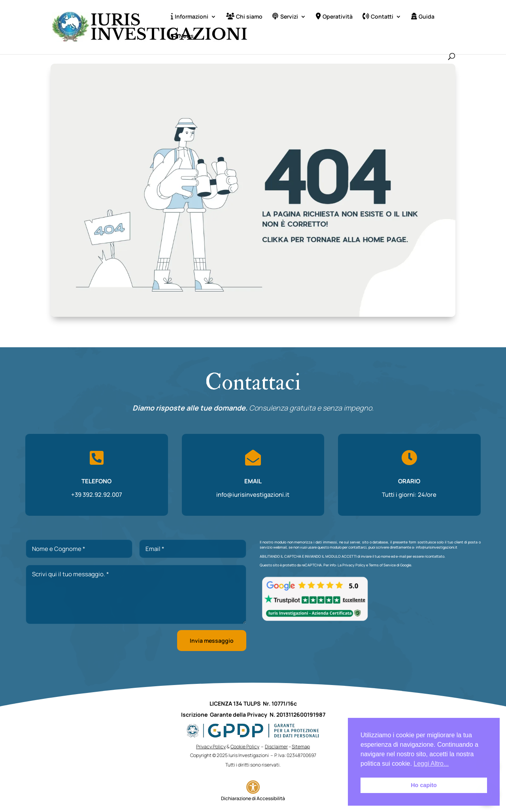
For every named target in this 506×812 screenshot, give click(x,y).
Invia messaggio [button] (212, 641)
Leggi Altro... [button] (431, 764)
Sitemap (301, 747)
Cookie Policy (245, 747)
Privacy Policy (354, 565)
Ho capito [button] (424, 785)
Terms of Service (382, 565)
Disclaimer (276, 747)
